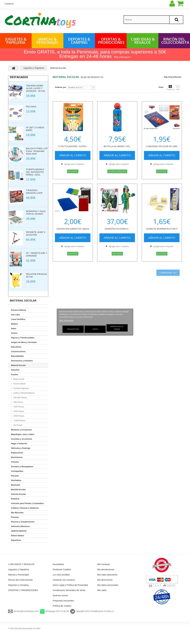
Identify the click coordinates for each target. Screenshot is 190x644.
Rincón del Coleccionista (175, 41)
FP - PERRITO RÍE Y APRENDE (36, 254)
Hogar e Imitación (19, 444)
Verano (14, 333)
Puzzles (15, 374)
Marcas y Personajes (19, 575)
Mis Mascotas (17, 513)
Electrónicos (17, 457)
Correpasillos (17, 471)
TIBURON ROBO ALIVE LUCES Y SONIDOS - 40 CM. (36, 88)
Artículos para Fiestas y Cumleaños (27, 503)
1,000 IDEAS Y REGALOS (21, 564)
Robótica (15, 499)
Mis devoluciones (106, 569)
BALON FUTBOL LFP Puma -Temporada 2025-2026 (37, 151)
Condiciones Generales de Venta (69, 590)
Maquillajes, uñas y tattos (23, 434)
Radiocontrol (17, 453)
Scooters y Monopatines (22, 467)
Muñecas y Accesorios (21, 430)
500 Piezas (18, 402)
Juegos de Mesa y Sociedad (24, 342)
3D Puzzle (18, 425)
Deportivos (16, 540)
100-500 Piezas (20, 397)
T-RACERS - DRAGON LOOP (34, 192)
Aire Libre (16, 315)
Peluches (15, 370)
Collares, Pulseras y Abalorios (25, 508)
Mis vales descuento (107, 575)
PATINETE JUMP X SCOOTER (36, 233)
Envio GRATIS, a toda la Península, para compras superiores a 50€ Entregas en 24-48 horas (95, 54)
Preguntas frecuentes (63, 601)
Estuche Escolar (18, 494)
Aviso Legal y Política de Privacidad (70, 585)
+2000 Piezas (19, 421)
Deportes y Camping (18, 585)
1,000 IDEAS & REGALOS (142, 41)
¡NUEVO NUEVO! (19, 531)
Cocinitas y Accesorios (22, 439)
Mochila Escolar (18, 490)
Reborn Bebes (18, 536)
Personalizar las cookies (117, 328)
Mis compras (104, 564)
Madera (14, 324)
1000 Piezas (18, 407)
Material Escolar (18, 365)
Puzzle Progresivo (21, 388)
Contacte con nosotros (64, 580)
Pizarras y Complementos (23, 522)
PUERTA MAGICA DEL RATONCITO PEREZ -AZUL (35, 172)
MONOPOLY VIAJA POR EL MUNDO (36, 213)
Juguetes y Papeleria (19, 569)
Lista (178, 88)
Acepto (95, 329)
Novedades (58, 564)
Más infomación (122, 57)
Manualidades (17, 356)
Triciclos (15, 462)
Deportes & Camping (79, 41)
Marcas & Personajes (47, 41)
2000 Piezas (18, 416)
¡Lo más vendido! (61, 575)
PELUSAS (31, 107)
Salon (14, 328)
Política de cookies (62, 606)
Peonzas (15, 517)
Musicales (16, 485)
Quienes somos (60, 595)
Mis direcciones (105, 580)
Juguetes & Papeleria (16, 41)
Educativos (16, 347)
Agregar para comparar (74, 164)
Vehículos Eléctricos (20, 526)
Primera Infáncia (18, 310)
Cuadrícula (170, 88)
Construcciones (18, 351)
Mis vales (102, 590)
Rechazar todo (73, 329)
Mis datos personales (108, 585)
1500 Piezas (18, 411)
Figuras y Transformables (23, 338)
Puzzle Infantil (19, 384)
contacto (9, 4)
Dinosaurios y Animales (22, 361)
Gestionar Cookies (62, 569)
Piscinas (15, 476)
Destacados (19, 77)
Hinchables (16, 480)
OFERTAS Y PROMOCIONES (23, 590)
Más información (66, 320)
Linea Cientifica (18, 319)
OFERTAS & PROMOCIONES (111, 41)
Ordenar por (60, 87)
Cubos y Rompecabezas (24, 393)
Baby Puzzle (19, 379)
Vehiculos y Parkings (21, 448)
